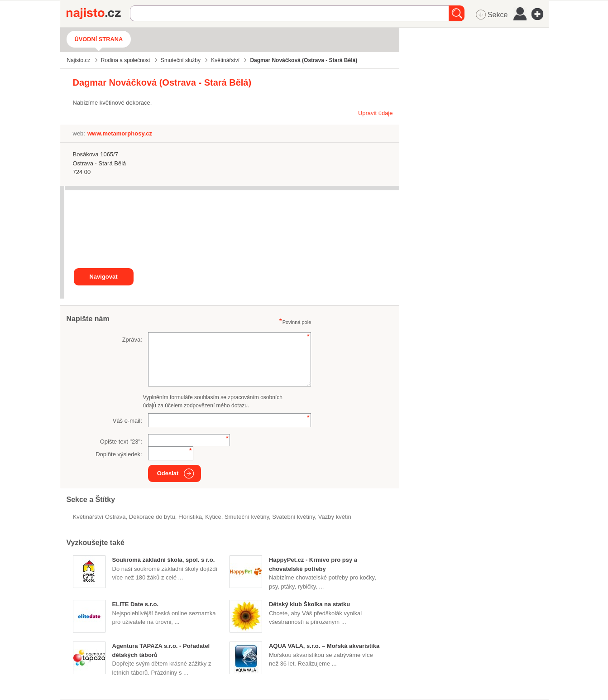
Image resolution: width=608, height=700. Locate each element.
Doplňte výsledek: (119, 454)
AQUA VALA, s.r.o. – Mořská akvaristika (324, 646)
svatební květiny (293, 517)
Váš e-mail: (127, 421)
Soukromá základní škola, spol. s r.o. (164, 560)
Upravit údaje (376, 113)
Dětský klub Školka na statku (309, 604)
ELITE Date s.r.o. (136, 604)
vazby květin (335, 517)
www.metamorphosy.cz (120, 133)
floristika (190, 517)
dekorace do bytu (152, 517)
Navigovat (103, 277)
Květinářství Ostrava (99, 517)
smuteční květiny (247, 517)
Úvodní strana (99, 39)
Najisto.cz (98, 14)
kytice (213, 517)
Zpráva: (132, 340)
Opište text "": (121, 442)
